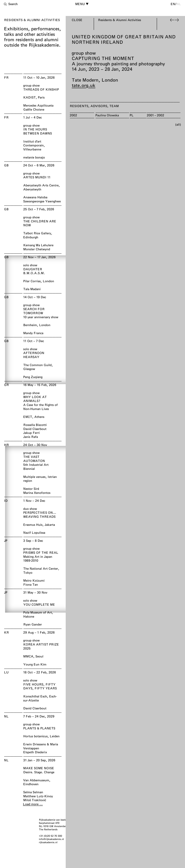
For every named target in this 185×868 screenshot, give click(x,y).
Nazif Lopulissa (34, 533)
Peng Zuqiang (33, 377)
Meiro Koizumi (34, 580)
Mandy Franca (33, 333)
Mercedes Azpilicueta (38, 105)
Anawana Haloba (35, 197)
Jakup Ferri (31, 433)
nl (179, 4)
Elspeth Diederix (35, 752)
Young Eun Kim (35, 664)
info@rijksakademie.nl (51, 839)
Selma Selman (33, 792)
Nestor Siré (31, 489)
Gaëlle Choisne (34, 109)
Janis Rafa (30, 437)
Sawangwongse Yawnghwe (42, 201)
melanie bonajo (34, 157)
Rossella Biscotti (35, 425)
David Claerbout (35, 429)
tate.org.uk (84, 85)
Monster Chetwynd (37, 249)
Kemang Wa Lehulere (38, 245)
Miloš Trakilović (35, 800)
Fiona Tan (30, 584)
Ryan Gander (33, 624)
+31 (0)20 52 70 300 (50, 836)
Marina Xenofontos (37, 493)
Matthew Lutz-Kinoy (38, 796)
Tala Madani (32, 289)
